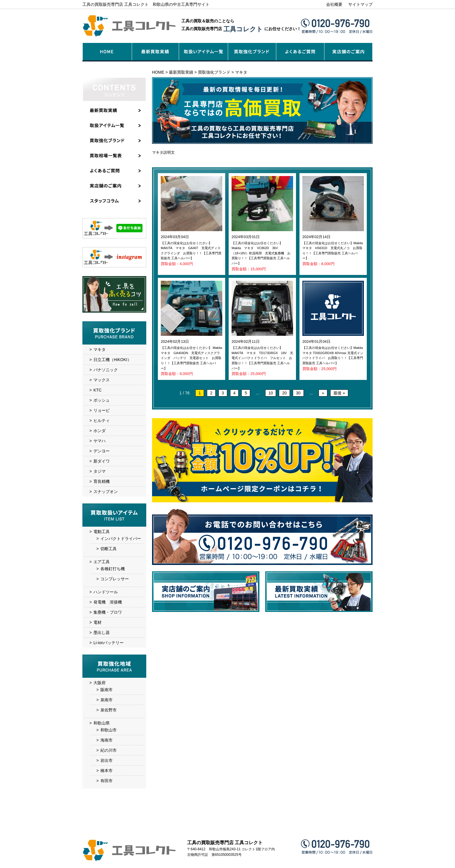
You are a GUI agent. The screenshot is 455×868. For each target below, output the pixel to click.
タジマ (100, 471)
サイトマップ (360, 4)
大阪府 (100, 683)
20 (284, 393)
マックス (102, 380)
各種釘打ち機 (113, 569)
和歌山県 (102, 723)
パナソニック (106, 370)
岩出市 (106, 760)
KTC (98, 390)
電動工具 (102, 532)
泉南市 (106, 700)
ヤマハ (100, 441)
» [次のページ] (323, 393)
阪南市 (106, 690)
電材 (98, 622)
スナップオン (106, 492)
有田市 (106, 781)
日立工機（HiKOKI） (112, 360)
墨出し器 (102, 633)
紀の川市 (109, 750)
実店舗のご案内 (243, 828)
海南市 (106, 740)
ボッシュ (102, 400)
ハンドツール (106, 592)
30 (298, 393)
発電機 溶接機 (108, 602)
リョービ (102, 410)
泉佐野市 (109, 710)
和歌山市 (109, 730)
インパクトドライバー (121, 539)
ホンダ (100, 431)
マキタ (100, 349)
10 (271, 393)
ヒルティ (102, 421)
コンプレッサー (115, 579)
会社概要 (334, 4)
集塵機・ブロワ (108, 612)
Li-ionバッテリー (109, 643)
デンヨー (102, 451)
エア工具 (102, 562)
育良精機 (102, 481)
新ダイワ (102, 461)
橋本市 (106, 771)
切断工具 (109, 549)
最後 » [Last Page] (339, 393)
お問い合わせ (294, 828)
